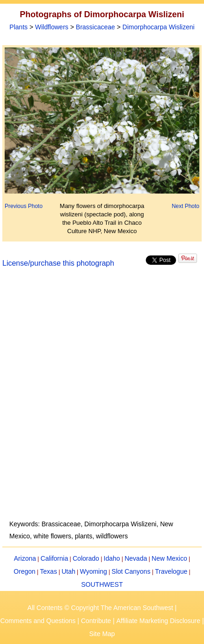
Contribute (96, 621)
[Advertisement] (102, 399)
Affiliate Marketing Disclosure (158, 621)
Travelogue (171, 571)
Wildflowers (52, 27)
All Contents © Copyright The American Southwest (100, 608)
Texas (49, 571)
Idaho (112, 558)
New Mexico (170, 558)
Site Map (102, 634)
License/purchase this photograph (58, 263)
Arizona (25, 558)
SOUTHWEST (102, 584)
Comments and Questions (38, 621)
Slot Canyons (131, 571)
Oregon (24, 571)
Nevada (136, 558)
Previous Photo (24, 206)
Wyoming (94, 571)
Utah (68, 571)
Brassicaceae (95, 27)
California (54, 558)
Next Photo (186, 206)
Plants (18, 27)
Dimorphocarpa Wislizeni (159, 27)
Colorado (86, 558)
